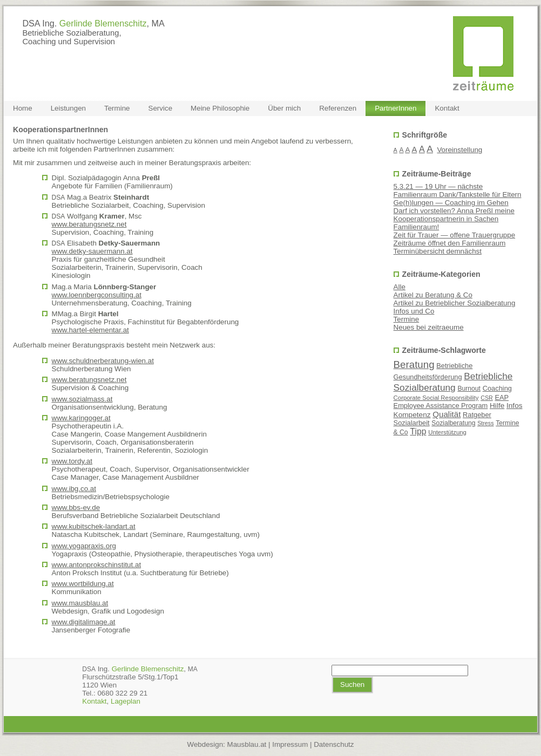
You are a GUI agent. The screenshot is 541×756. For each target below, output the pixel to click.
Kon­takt (94, 701)
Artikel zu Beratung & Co (433, 295)
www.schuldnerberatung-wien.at (103, 361)
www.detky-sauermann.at (92, 251)
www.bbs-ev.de (76, 508)
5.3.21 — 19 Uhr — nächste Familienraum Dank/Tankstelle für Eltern (458, 190)
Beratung (414, 365)
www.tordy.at (72, 461)
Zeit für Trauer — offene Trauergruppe (455, 235)
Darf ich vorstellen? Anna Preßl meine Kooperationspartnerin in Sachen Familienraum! (454, 219)
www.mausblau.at (80, 603)
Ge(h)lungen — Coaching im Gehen (451, 203)
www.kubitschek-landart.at (94, 526)
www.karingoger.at (81, 418)
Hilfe (497, 406)
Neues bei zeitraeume (429, 327)
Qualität (447, 414)
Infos (515, 406)
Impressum (290, 744)
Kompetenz (412, 415)
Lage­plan (126, 701)
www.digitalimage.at (84, 622)
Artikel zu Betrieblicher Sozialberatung (455, 303)
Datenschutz (334, 744)
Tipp (418, 431)
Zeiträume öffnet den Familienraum (450, 243)
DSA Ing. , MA (93, 23)
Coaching (497, 388)
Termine (407, 319)
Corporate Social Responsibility (436, 398)
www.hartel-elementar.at (90, 330)
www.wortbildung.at (83, 584)
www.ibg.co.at (74, 489)
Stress (485, 423)
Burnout (469, 389)
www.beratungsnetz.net (89, 224)
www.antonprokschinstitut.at (97, 565)
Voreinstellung (459, 150)
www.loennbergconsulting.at (97, 295)
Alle (400, 287)
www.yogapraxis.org (84, 546)
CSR (487, 398)
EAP (502, 397)
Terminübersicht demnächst (438, 251)
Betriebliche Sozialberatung (453, 382)
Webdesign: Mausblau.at (227, 744)
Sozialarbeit (412, 423)
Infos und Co (414, 311)
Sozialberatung (453, 423)
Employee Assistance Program (441, 406)
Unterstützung (447, 432)
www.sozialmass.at (82, 399)
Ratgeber (477, 415)
